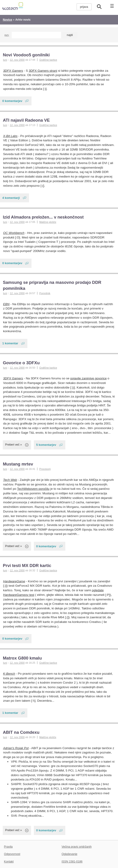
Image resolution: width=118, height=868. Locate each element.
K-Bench (9, 674)
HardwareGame (14, 581)
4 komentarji (11, 198)
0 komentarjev (12, 101)
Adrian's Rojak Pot (16, 748)
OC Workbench (14, 233)
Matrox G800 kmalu (22, 658)
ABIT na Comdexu (21, 732)
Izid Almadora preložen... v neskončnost (43, 217)
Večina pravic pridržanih (77, 847)
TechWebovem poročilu (33, 489)
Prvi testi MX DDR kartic (27, 565)
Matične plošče (48, 222)
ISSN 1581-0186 (72, 862)
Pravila (8, 847)
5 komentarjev (46, 445)
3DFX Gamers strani (43, 71)
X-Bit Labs (10, 136)
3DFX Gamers (13, 71)
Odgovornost (12, 854)
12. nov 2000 (17, 60)
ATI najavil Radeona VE (26, 120)
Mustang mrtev (18, 464)
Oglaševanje (69, 854)
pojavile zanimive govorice (89, 378)
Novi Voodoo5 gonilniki (26, 55)
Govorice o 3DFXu (21, 363)
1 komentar (10, 343)
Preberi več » (13, 445)
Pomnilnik (45, 293)
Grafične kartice (48, 60)
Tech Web (10, 480)
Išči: (7, 36)
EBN (6, 304)
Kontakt (9, 862)
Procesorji (45, 469)
